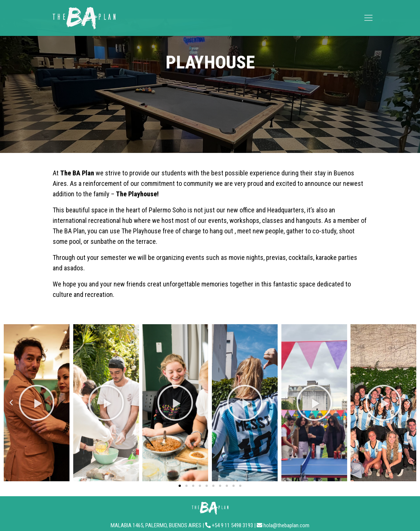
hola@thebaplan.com (286, 525)
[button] (11, 403)
